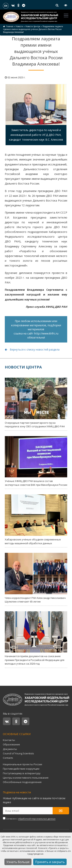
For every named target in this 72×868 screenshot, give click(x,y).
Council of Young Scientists (18, 753)
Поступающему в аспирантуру (22, 773)
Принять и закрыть (50, 862)
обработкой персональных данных (37, 819)
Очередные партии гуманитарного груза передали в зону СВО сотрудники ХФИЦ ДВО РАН (36, 403)
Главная (10, 26)
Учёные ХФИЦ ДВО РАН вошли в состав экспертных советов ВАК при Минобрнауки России (36, 461)
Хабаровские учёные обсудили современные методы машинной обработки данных (36, 520)
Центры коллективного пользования (26, 778)
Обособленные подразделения (22, 782)
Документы (10, 749)
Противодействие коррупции (21, 769)
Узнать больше (18, 862)
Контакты (9, 740)
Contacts (8, 758)
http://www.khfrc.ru (46, 333)
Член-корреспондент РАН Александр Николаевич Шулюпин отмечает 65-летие (36, 578)
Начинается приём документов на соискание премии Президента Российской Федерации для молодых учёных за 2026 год (36, 638)
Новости (19, 26)
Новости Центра (33, 26)
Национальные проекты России (22, 764)
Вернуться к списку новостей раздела (32, 349)
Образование (11, 744)
